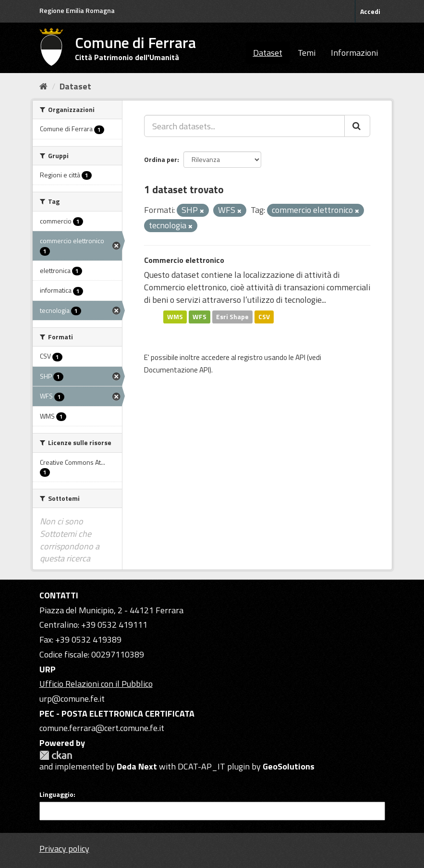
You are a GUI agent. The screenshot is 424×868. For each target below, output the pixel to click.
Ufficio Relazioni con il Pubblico (96, 684)
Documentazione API (177, 370)
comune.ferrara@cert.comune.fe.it (102, 728)
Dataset (268, 53)
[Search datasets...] (244, 126)
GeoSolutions (289, 766)
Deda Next (137, 766)
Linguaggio (56, 794)
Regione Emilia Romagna (77, 10)
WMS (175, 317)
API (300, 357)
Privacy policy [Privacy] (64, 849)
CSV (264, 317)
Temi (307, 53)
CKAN (56, 755)
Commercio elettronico (184, 260)
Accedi (370, 11)
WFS (200, 317)
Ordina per (161, 159)
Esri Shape (232, 317)
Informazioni (354, 53)
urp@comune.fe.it (72, 699)
